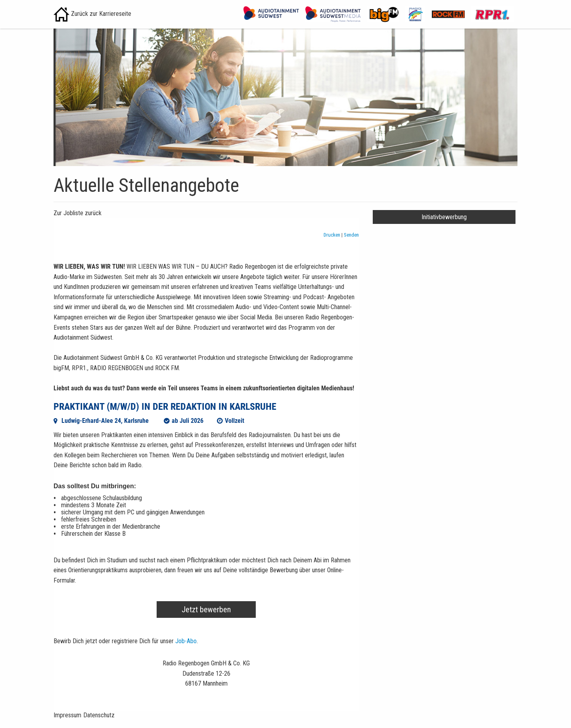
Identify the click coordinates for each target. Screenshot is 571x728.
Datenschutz (99, 715)
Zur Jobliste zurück (78, 213)
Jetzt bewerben (206, 610)
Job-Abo (186, 641)
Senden (351, 235)
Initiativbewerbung (444, 217)
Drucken (332, 235)
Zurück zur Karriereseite (92, 14)
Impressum (67, 715)
